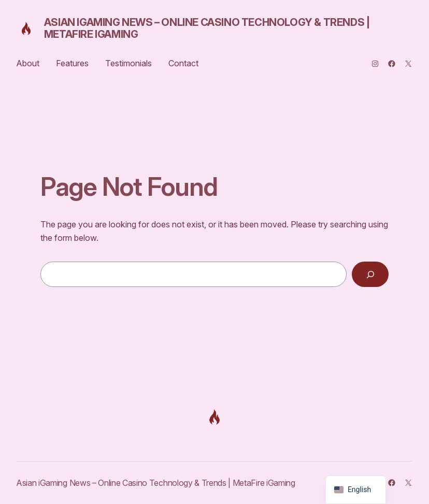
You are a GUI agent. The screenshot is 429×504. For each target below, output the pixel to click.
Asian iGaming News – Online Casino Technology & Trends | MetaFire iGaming (207, 28)
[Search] (370, 275)
